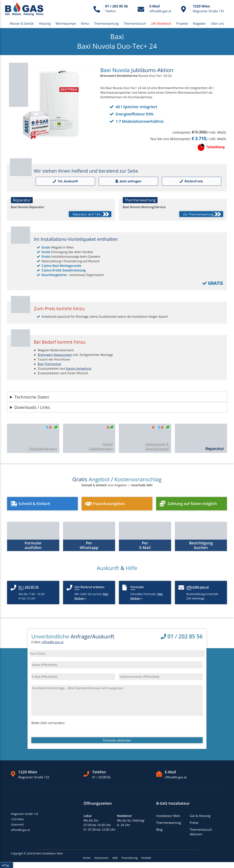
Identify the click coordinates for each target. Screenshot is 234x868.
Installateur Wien (168, 816)
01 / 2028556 (101, 777)
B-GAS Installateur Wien (48, 853)
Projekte (182, 24)
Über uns (217, 24)
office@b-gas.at (53, 642)
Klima (85, 24)
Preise (194, 823)
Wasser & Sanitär (22, 24)
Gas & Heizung (200, 816)
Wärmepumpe (66, 24)
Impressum (101, 858)
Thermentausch (135, 24)
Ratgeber (199, 24)
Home (87, 858)
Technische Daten (32, 397)
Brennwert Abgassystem (55, 355)
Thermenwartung (106, 24)
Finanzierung (129, 858)
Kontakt (146, 858)
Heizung (45, 24)
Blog (159, 830)
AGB (115, 858)
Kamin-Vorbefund (79, 369)
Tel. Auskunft (65, 181)
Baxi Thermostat (49, 364)
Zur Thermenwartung (202, 215)
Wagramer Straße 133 (34, 777)
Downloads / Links (32, 407)
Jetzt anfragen (129, 181)
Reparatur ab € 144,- (91, 215)
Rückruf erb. (192, 181)
